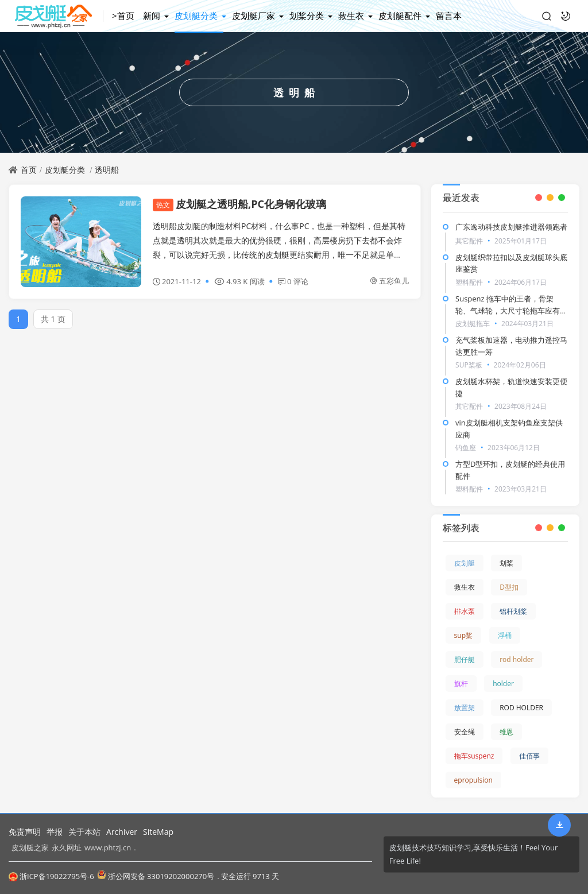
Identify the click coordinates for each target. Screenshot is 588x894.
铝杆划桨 (513, 611)
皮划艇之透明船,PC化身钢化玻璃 (239, 204)
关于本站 (84, 832)
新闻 (152, 16)
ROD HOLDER (521, 708)
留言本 (449, 16)
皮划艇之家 (30, 847)
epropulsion (473, 780)
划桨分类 (307, 16)
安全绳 (465, 732)
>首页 (123, 16)
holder (503, 684)
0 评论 (293, 281)
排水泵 (465, 611)
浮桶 (505, 635)
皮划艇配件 (400, 16)
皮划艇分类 (196, 16)
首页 (29, 170)
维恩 (506, 732)
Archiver (122, 832)
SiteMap (158, 832)
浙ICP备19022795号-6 (51, 876)
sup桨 (463, 635)
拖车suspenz (474, 756)
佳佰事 (529, 756)
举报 (55, 832)
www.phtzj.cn (108, 847)
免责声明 (25, 832)
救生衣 (351, 16)
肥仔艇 (465, 659)
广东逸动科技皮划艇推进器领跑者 (511, 227)
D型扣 (509, 587)
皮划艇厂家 (254, 16)
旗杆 (461, 684)
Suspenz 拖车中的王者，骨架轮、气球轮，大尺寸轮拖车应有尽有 (511, 311)
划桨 (506, 563)
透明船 (107, 170)
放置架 (465, 708)
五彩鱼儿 (389, 281)
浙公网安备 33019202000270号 (156, 876)
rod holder (517, 659)
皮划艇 (465, 563)
